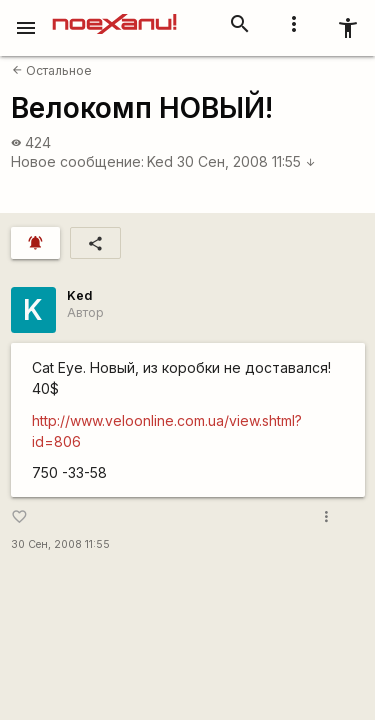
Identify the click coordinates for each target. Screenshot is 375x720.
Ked (160, 161)
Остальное (52, 70)
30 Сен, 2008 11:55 (246, 161)
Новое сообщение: (77, 161)
